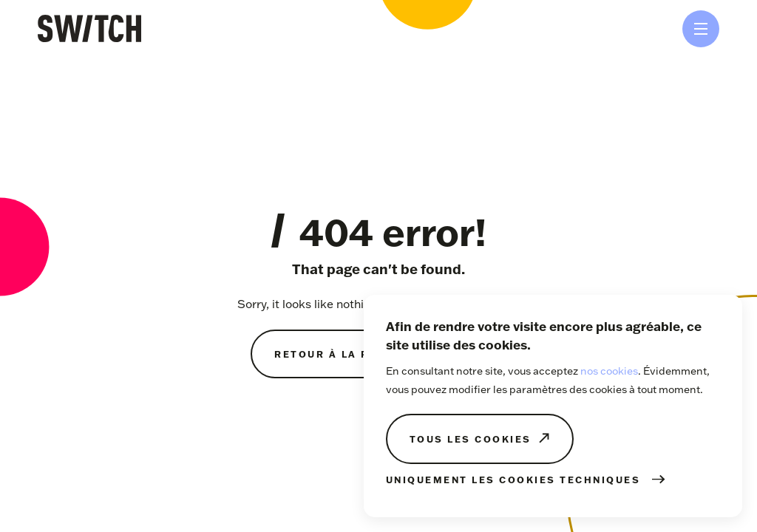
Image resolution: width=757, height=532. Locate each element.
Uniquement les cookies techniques (513, 480)
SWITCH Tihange (89, 28)
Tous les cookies (471, 439)
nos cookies (609, 371)
